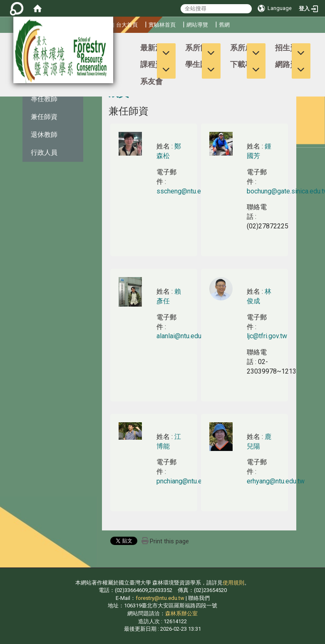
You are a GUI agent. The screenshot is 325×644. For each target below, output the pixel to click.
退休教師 (44, 135)
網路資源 (290, 64)
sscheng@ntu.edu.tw (186, 191)
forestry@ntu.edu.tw (160, 598)
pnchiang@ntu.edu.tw (187, 481)
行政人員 (44, 152)
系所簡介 (200, 48)
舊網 (224, 25)
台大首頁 (127, 25)
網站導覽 (197, 25)
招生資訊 (290, 48)
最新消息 (155, 48)
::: (2, 44)
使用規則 (233, 583)
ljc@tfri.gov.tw (267, 336)
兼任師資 (44, 117)
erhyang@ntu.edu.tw (276, 481)
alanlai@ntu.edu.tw (183, 336)
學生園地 (200, 64)
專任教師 (44, 99)
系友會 (151, 81)
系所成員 (245, 48)
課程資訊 (155, 64)
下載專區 (245, 64)
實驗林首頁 (162, 25)
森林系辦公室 (181, 613)
